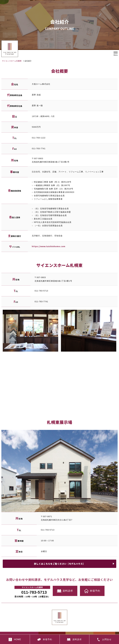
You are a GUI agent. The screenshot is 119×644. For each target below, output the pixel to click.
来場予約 (92, 591)
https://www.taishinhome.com (49, 246)
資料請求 (65, 591)
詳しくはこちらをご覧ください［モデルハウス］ (60, 564)
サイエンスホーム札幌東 (12, 61)
